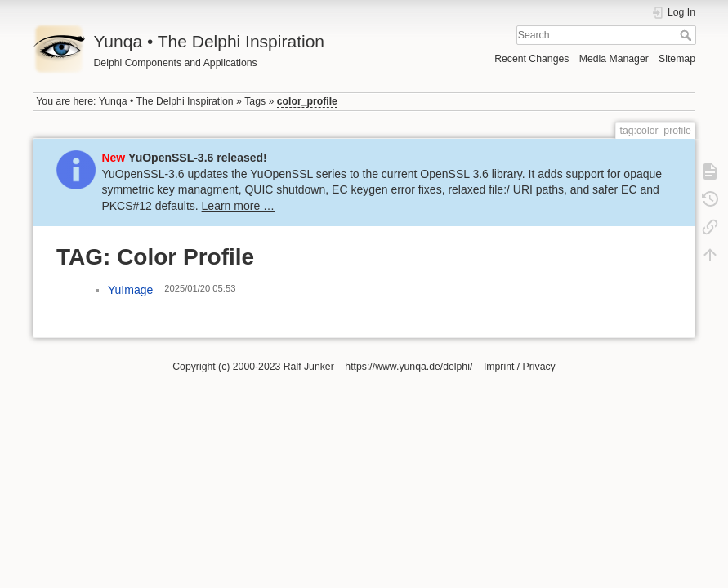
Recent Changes (531, 59)
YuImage (130, 290)
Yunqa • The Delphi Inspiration (166, 101)
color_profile (307, 101)
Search (688, 35)
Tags (255, 101)
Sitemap (677, 59)
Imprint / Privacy (520, 367)
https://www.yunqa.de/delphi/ (409, 367)
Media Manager (614, 59)
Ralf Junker (309, 367)
